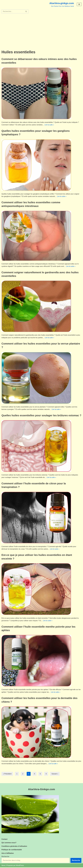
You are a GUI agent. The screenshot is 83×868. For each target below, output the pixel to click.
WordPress (20, 866)
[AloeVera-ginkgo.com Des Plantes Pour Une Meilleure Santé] (62, 4)
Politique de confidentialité (12, 850)
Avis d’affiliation (8, 854)
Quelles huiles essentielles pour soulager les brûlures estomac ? (41, 416)
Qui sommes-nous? (9, 843)
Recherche (5, 857)
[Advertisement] (41, 29)
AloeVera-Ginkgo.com (41, 790)
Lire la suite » (50, 125)
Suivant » (55, 774)
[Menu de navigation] (79, 4)
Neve (3, 866)
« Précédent (7, 774)
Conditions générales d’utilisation (14, 847)
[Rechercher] (13, 11)
